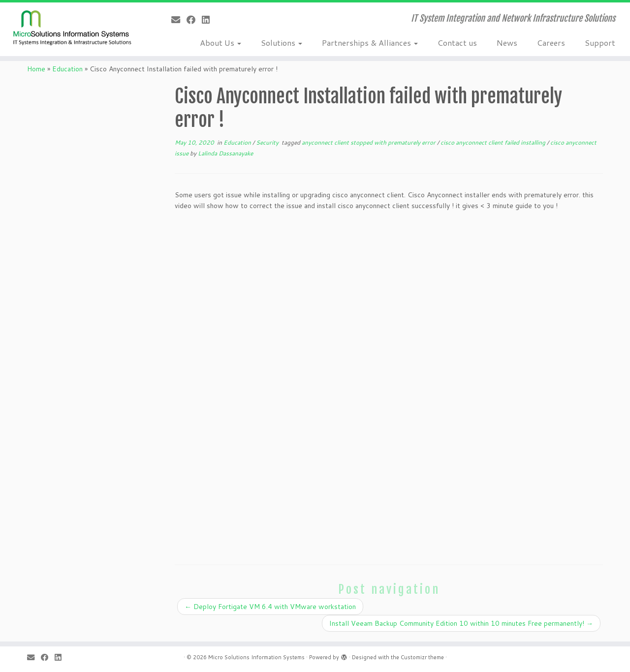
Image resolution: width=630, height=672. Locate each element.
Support (600, 43)
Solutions (282, 43)
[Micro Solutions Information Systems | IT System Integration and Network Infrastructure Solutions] (73, 27)
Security (268, 142)
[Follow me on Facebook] (194, 20)
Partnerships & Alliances (370, 43)
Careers (551, 43)
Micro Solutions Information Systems (256, 657)
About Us (220, 43)
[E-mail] (179, 20)
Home (36, 69)
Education (67, 69)
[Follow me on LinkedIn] (209, 20)
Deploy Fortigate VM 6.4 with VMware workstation (270, 607)
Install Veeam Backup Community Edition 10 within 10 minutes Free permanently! (461, 623)
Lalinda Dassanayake (225, 153)
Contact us (457, 43)
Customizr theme (422, 657)
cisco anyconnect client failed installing (494, 142)
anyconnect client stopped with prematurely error (369, 142)
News (507, 43)
